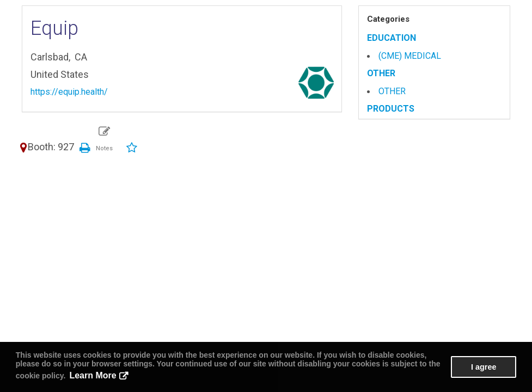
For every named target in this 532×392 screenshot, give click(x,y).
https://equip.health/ (69, 92)
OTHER (381, 73)
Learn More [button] (93, 375)
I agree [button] (484, 367)
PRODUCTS (391, 109)
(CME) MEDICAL (410, 56)
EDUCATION (392, 38)
